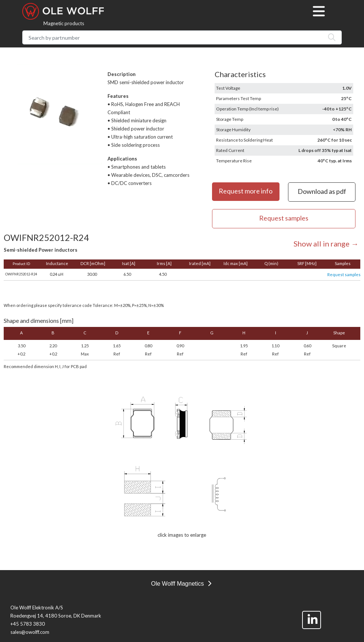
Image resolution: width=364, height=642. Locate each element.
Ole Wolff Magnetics (181, 584)
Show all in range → (326, 244)
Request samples (344, 274)
